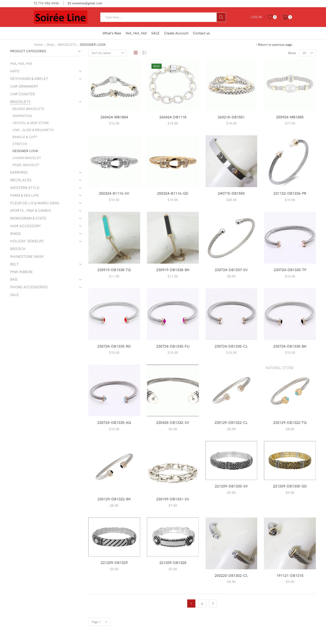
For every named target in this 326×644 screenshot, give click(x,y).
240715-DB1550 (231, 193)
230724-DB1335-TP (290, 270)
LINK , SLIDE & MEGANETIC (33, 130)
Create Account (176, 33)
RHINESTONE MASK (27, 256)
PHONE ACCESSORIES (29, 287)
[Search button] (221, 17)
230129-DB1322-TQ (290, 422)
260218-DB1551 (231, 117)
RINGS (16, 234)
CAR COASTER (23, 94)
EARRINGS (19, 172)
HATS (15, 71)
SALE (155, 33)
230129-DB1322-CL (231, 422)
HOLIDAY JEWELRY (27, 241)
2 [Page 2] (202, 604)
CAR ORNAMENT (24, 86)
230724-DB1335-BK (290, 346)
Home (38, 45)
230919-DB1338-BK (173, 270)
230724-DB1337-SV (231, 270)
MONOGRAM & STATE (28, 218)
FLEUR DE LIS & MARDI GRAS (35, 203)
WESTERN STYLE (25, 188)
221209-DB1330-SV (231, 486)
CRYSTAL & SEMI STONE (31, 123)
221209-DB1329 (114, 563)
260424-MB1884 (114, 117)
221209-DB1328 (173, 563)
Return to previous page (275, 45)
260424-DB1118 (173, 117)
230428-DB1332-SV (173, 422)
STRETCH (20, 144)
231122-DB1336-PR (290, 193)
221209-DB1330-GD (290, 486)
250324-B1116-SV (114, 193)
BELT (14, 264)
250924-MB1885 (290, 117)
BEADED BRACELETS (28, 109)
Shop (50, 45)
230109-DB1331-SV (173, 499)
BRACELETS (67, 45)
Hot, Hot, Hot (136, 33)
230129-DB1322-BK (114, 499)
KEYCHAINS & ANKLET (29, 79)
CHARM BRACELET (27, 158)
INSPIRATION (22, 116)
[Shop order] (108, 53)
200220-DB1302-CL (231, 575)
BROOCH (18, 249)
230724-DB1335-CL (231, 346)
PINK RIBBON (21, 272)
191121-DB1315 (290, 575)
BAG (14, 279)
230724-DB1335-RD (114, 346)
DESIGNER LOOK (25, 151)
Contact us (201, 33)
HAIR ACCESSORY (26, 226)
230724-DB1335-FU (173, 346)
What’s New (112, 33)
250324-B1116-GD (173, 193)
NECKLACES (21, 180)
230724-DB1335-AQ (114, 422)
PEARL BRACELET (26, 165)
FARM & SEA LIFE (25, 195)
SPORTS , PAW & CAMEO (31, 210)
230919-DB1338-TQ (114, 270)
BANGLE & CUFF (25, 137)
